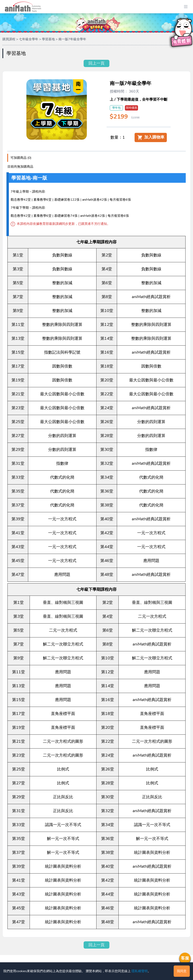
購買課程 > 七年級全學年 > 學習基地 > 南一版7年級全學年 (44, 39)
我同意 (182, 971)
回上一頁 (96, 63)
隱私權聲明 (140, 971)
